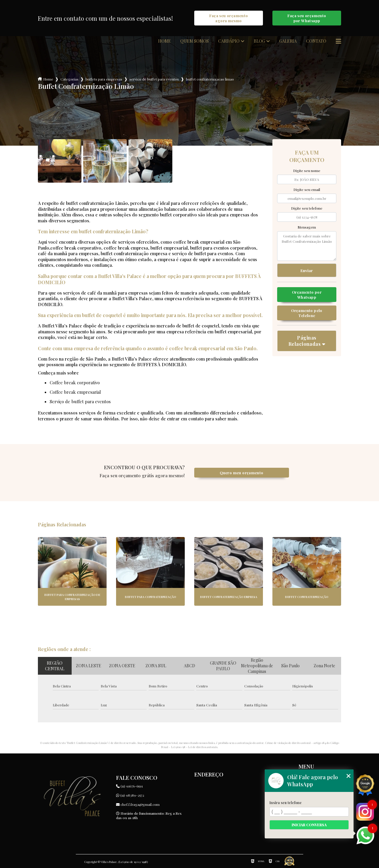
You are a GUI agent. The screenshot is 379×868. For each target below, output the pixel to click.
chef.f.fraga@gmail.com (138, 804)
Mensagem (307, 227)
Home (164, 41)
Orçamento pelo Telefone (307, 313)
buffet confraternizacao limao (210, 79)
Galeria (288, 41)
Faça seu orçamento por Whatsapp (307, 18)
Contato (316, 41)
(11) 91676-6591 (129, 786)
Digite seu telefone (307, 208)
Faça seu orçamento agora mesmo (229, 18)
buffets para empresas (104, 79)
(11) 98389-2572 (130, 795)
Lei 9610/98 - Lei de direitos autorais (194, 747)
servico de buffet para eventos (154, 79)
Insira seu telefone (286, 803)
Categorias (69, 79)
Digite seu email (307, 189)
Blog (259, 41)
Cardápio (229, 41)
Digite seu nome (307, 171)
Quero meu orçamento (241, 473)
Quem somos (195, 41)
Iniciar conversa (309, 825)
